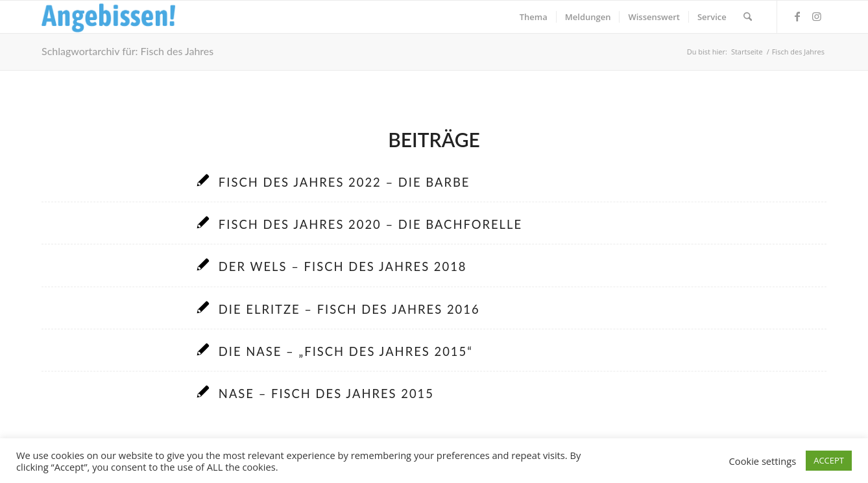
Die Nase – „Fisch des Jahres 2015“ (346, 351)
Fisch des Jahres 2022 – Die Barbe (344, 182)
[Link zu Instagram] (817, 16)
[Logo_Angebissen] (109, 17)
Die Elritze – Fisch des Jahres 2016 (349, 309)
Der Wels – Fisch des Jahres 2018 (343, 266)
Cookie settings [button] (763, 461)
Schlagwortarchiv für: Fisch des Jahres (127, 51)
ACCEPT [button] (829, 460)
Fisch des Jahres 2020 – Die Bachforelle (370, 224)
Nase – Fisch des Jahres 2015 (326, 394)
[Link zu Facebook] (797, 16)
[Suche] (748, 17)
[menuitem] (534, 17)
